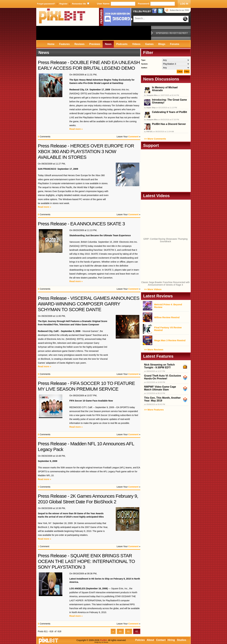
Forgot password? (46, 4)
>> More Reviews (154, 350)
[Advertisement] (94, 33)
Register (63, 4)
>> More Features (154, 410)
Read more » (76, 129)
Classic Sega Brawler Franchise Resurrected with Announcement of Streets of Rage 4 (165, 284)
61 (129, 631)
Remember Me (79, 4)
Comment (133, 137)
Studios (182, 640)
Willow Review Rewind (167, 317)
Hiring (171, 640)
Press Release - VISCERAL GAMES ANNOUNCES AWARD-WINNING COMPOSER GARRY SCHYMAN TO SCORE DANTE (89, 304)
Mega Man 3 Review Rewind (170, 340)
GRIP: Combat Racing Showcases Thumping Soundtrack (166, 240)
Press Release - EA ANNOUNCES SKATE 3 (81, 224)
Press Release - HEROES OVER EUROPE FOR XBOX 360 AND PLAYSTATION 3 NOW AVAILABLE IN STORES (86, 151)
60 (120, 631)
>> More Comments (155, 139)
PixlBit (62, 17)
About (150, 640)
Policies (140, 640)
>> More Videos (153, 289)
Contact (161, 640)
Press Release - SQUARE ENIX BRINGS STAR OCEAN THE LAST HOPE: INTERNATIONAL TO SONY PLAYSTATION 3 (86, 561)
